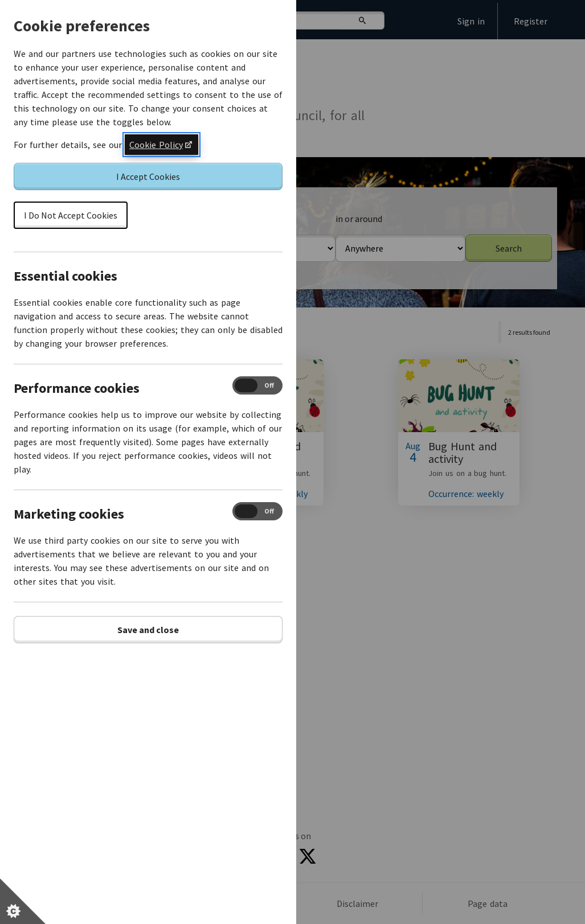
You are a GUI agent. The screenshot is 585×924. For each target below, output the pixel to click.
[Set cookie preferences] (23, 901)
